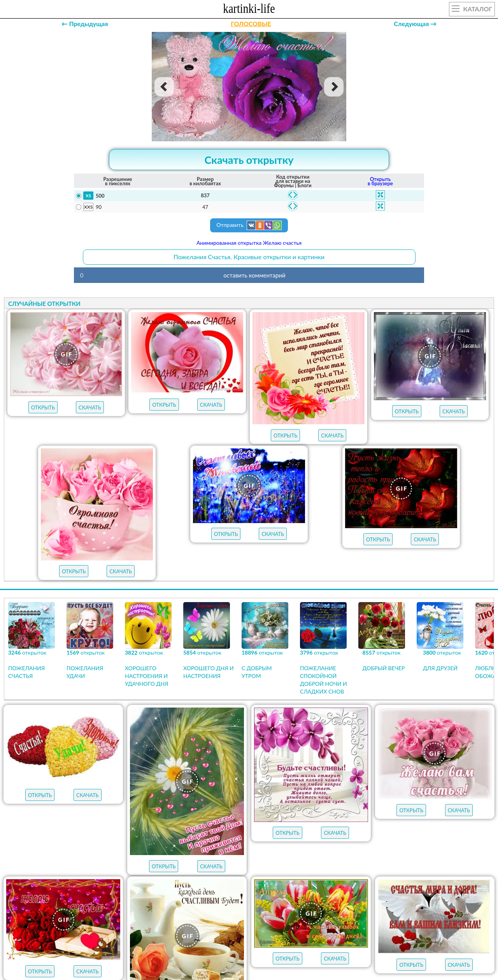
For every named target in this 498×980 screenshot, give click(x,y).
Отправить (249, 225)
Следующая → (415, 24)
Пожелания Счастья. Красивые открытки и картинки (249, 257)
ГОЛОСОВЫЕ (251, 24)
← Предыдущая (85, 24)
